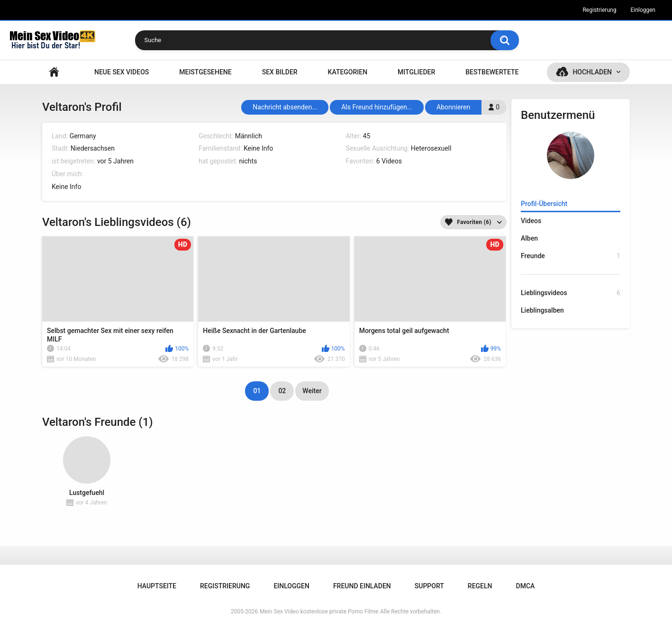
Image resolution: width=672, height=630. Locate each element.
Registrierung (599, 10)
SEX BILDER (280, 72)
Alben (529, 238)
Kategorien (348, 72)
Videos (531, 221)
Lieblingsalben (542, 310)
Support (429, 586)
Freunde (571, 256)
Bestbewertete (492, 72)
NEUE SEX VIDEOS (122, 72)
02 (282, 391)
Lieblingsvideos (571, 293)
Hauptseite (54, 72)
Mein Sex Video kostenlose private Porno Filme (319, 612)
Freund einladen (362, 586)
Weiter (312, 391)
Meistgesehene (205, 72)
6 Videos (389, 161)
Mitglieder (416, 72)
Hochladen (592, 72)
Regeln (480, 586)
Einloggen (643, 10)
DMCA (526, 586)
